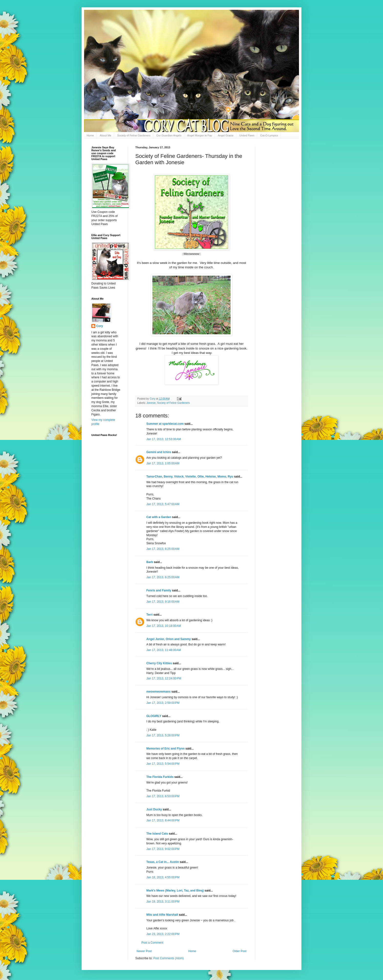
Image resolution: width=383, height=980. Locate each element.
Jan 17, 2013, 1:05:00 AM (163, 463)
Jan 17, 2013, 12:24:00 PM (164, 678)
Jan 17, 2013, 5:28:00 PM (163, 735)
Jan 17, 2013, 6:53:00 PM (163, 796)
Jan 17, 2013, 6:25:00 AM (163, 549)
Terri (149, 615)
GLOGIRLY (154, 716)
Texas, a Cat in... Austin (163, 862)
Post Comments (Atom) (168, 958)
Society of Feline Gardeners (134, 135)
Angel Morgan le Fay (200, 135)
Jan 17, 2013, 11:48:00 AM (164, 650)
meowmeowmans (158, 692)
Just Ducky (154, 809)
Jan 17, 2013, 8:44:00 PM (163, 820)
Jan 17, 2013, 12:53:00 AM (164, 439)
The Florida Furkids (160, 777)
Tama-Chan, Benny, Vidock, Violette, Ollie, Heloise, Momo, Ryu (190, 477)
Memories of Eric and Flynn (165, 749)
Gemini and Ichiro (159, 452)
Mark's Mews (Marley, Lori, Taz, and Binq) (175, 891)
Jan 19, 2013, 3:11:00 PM (163, 902)
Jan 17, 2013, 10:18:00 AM (164, 626)
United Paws (247, 135)
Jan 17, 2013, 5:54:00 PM (163, 764)
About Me (105, 135)
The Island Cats (157, 834)
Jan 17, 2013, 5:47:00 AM (163, 504)
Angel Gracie (226, 135)
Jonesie (151, 403)
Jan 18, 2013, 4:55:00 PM (163, 877)
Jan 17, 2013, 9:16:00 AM (163, 602)
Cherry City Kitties (159, 663)
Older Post (239, 951)
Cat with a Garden (159, 517)
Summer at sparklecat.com (165, 424)
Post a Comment (152, 943)
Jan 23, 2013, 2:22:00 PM (163, 934)
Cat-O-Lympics (269, 135)
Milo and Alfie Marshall (162, 915)
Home (90, 135)
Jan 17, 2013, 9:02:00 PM (163, 849)
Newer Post (144, 951)
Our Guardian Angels (169, 135)
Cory (100, 326)
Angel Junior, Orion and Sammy (169, 639)
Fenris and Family (159, 590)
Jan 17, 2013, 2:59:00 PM (163, 703)
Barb (150, 562)
